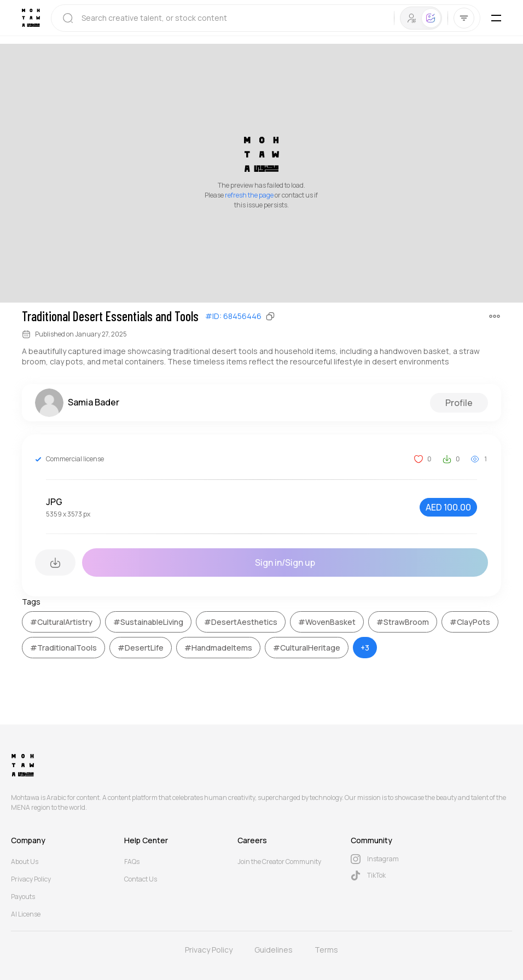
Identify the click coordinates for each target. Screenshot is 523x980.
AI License (26, 914)
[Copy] (270, 316)
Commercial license (75, 459)
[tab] (412, 18)
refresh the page (249, 195)
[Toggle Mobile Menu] (496, 18)
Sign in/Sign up (285, 563)
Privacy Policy (31, 879)
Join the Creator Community (279, 862)
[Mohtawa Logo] (31, 18)
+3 (365, 648)
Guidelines (274, 950)
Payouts (23, 897)
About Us (25, 862)
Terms (326, 950)
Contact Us (141, 879)
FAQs (132, 862)
